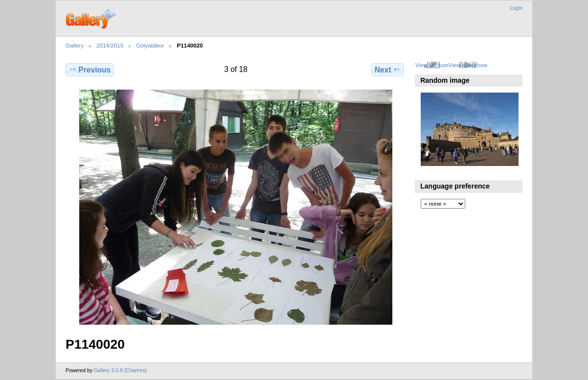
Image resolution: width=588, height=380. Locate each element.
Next (388, 70)
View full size (432, 65)
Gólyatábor (150, 45)
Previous (90, 70)
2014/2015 (110, 45)
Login (516, 8)
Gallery (75, 45)
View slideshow (468, 65)
